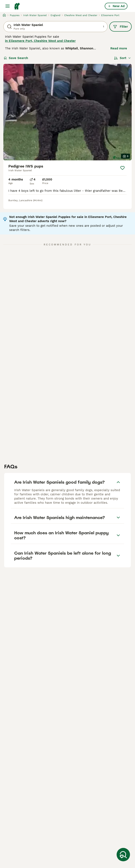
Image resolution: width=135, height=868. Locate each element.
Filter (120, 27)
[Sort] (123, 58)
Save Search (16, 58)
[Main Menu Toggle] (8, 6)
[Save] (122, 168)
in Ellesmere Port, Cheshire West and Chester (40, 41)
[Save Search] (123, 855)
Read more (119, 48)
